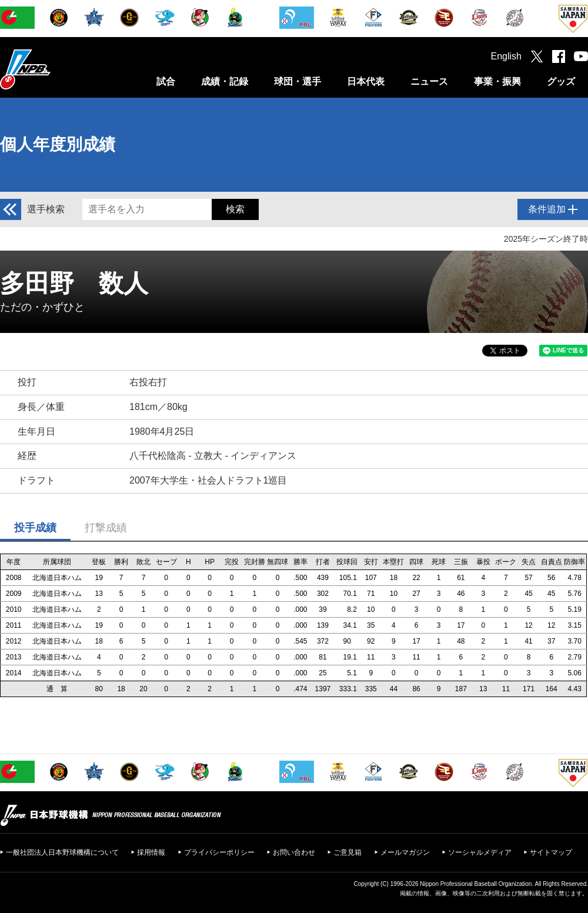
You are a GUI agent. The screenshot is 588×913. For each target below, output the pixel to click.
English (506, 56)
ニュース (429, 81)
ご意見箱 (348, 852)
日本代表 (366, 81)
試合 (166, 81)
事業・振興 (497, 81)
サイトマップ (551, 852)
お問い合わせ (294, 852)
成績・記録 (225, 81)
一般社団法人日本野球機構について (62, 852)
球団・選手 (298, 81)
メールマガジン (405, 852)
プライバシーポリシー (219, 852)
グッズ (561, 81)
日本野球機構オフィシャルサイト (55, 69)
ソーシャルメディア (480, 852)
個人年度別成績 (58, 144)
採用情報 (151, 852)
